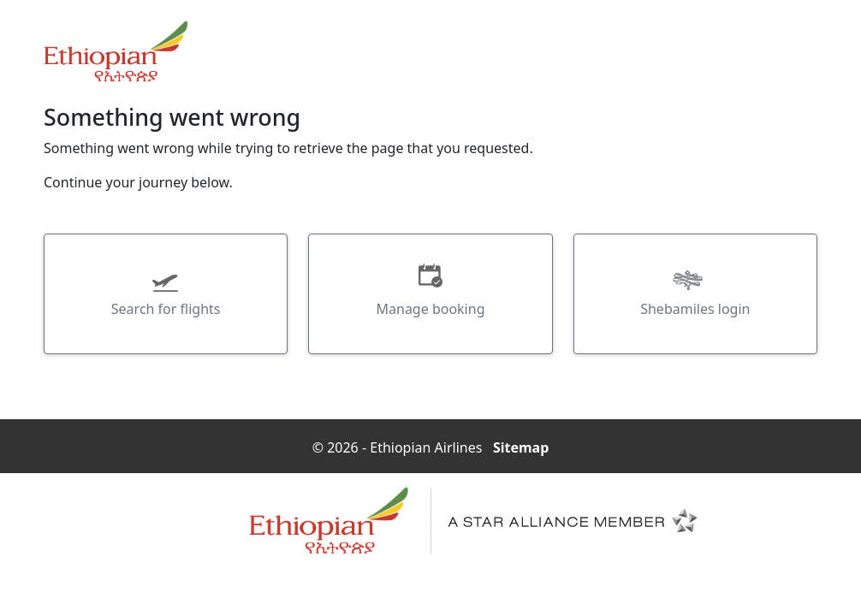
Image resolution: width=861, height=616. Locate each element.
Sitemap (521, 443)
